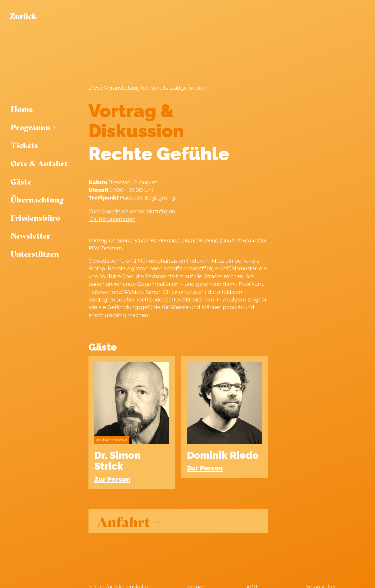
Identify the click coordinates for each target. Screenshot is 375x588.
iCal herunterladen (112, 219)
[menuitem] (42, 109)
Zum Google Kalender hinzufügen (132, 211)
